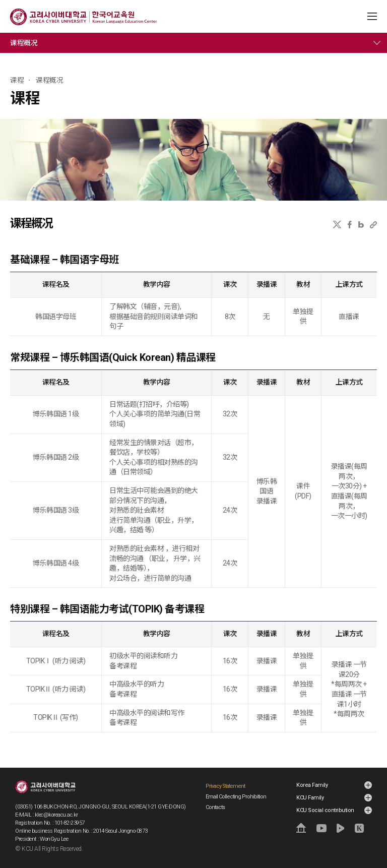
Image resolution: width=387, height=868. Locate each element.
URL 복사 (373, 225)
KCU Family (310, 798)
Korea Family (312, 785)
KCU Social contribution (325, 810)
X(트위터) (337, 225)
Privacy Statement (225, 786)
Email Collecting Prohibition (236, 797)
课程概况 (24, 43)
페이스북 (350, 225)
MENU (372, 16)
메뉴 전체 (377, 43)
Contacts (215, 807)
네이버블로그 (361, 225)
